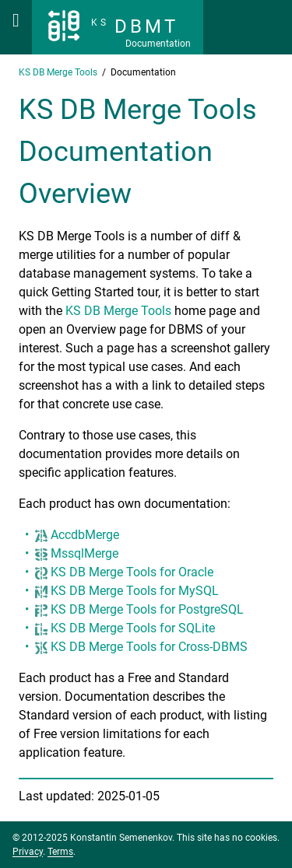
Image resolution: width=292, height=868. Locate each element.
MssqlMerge (84, 553)
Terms (60, 852)
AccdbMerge (85, 535)
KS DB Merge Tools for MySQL (135, 591)
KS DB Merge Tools (118, 311)
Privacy (28, 852)
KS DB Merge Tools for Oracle (132, 572)
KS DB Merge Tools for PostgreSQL (147, 609)
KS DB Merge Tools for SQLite (133, 628)
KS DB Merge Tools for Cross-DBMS (149, 647)
